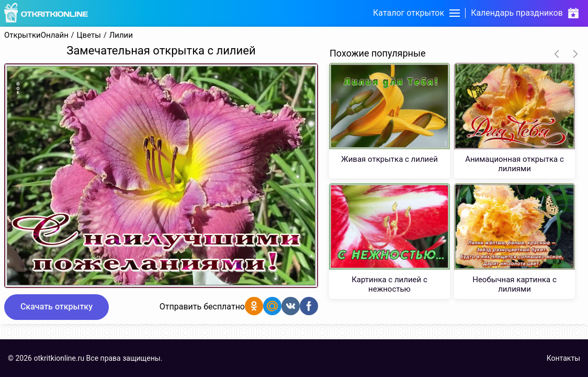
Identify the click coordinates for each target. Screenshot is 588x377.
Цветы (89, 35)
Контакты (563, 358)
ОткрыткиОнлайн (36, 35)
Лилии (121, 35)
